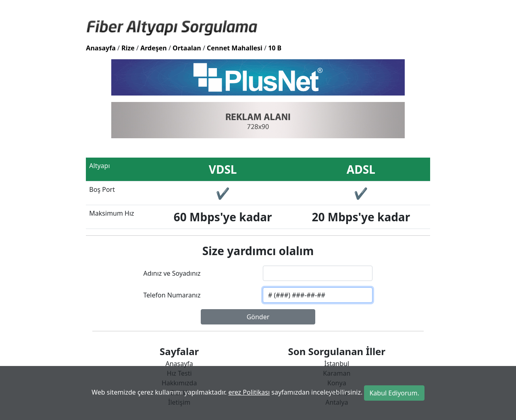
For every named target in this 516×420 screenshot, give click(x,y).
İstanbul (337, 364)
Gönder (258, 317)
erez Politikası (249, 392)
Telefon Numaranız (172, 295)
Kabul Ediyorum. (394, 393)
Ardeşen (154, 48)
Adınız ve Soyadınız (172, 273)
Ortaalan (187, 48)
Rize (128, 48)
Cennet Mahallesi (235, 48)
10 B (275, 48)
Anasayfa (101, 48)
